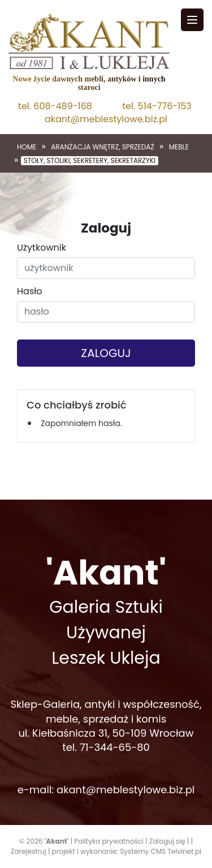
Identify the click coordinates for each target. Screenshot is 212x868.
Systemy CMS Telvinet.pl (161, 851)
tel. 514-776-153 (157, 106)
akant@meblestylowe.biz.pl (106, 119)
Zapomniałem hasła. (81, 423)
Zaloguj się (167, 841)
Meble (179, 147)
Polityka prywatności (109, 841)
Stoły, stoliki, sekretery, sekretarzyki (90, 161)
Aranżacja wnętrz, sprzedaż (103, 147)
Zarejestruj (29, 851)
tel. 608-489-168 (55, 106)
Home (27, 147)
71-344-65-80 (115, 747)
